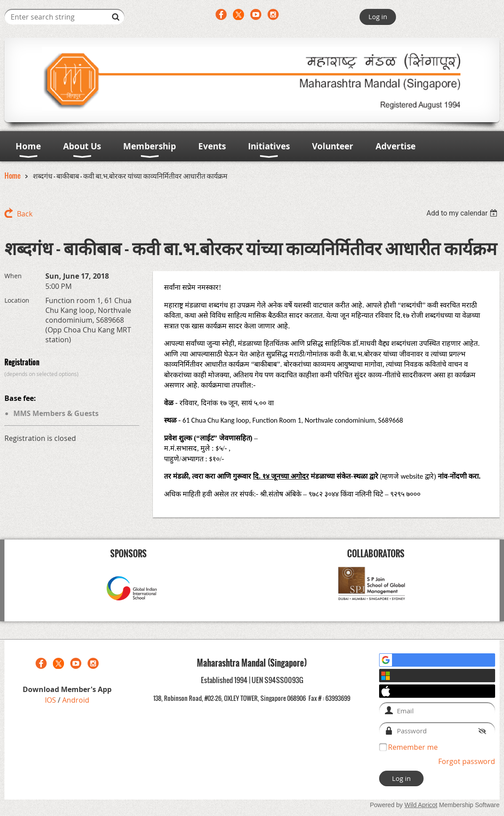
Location (17, 300)
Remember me (413, 747)
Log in (378, 16)
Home (12, 176)
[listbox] (463, 213)
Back (25, 214)
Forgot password (467, 761)
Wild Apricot (421, 805)
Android (76, 700)
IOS (51, 700)
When (13, 276)
